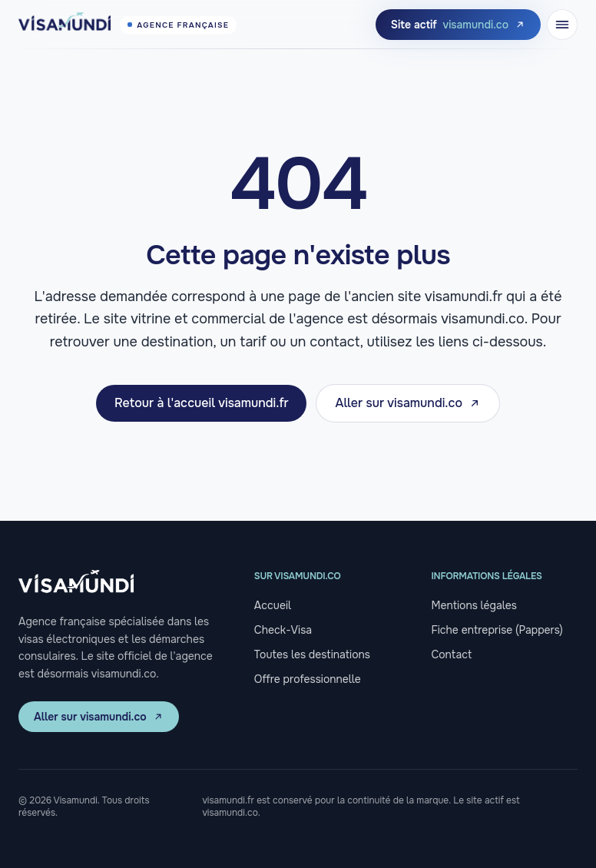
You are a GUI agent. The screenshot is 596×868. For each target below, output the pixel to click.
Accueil (273, 605)
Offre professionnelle (308, 679)
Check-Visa (283, 630)
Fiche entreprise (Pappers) (497, 630)
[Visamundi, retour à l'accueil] (127, 25)
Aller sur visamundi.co (408, 403)
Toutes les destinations (312, 654)
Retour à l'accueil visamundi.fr (201, 403)
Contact (451, 654)
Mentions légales (474, 605)
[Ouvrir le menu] (562, 25)
